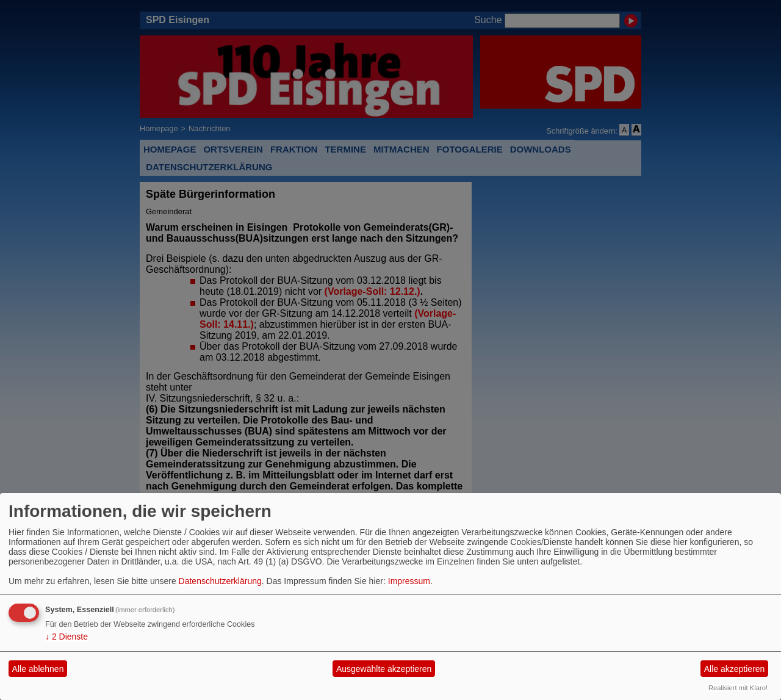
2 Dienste (67, 637)
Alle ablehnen (38, 669)
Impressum (409, 581)
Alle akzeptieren (735, 669)
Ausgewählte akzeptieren (384, 669)
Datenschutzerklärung (220, 581)
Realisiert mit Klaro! (738, 688)
